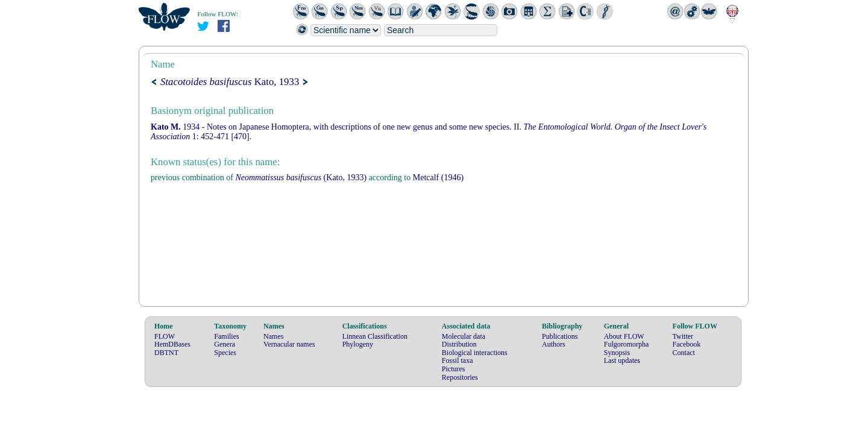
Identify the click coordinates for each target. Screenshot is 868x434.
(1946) (438, 178)
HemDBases (172, 344)
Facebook (687, 344)
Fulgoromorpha (627, 344)
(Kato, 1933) (301, 178)
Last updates (622, 360)
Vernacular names (289, 344)
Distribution (459, 344)
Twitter (683, 336)
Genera (225, 344)
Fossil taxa (458, 360)
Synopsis (617, 353)
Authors (554, 344)
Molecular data (464, 336)
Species (225, 353)
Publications (560, 336)
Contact (684, 353)
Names (273, 336)
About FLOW (624, 336)
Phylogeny (358, 344)
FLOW (165, 336)
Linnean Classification (375, 336)
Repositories (460, 377)
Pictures (454, 369)
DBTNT (166, 353)
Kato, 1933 (230, 82)
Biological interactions (475, 353)
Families (226, 336)
